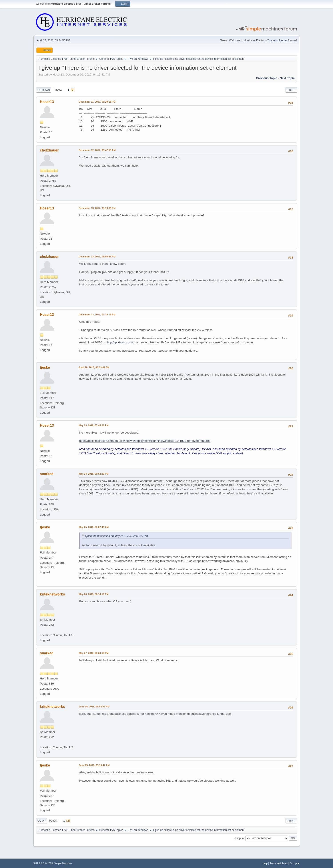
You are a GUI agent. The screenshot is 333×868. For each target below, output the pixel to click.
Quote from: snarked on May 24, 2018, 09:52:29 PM (117, 536)
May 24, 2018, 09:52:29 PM (94, 474)
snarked (47, 474)
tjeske (45, 367)
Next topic (287, 78)
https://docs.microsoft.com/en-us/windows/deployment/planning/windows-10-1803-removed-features (145, 441)
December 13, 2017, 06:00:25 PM (97, 257)
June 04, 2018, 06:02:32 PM (94, 707)
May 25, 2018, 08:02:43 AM (94, 527)
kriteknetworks (53, 594)
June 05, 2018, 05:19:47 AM (94, 765)
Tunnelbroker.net (277, 40)
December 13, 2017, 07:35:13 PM (97, 315)
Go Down (44, 90)
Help (265, 863)
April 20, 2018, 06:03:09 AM (94, 367)
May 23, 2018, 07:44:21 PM (94, 425)
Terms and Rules (279, 863)
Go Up (42, 821)
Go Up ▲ (295, 863)
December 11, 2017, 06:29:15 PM (97, 102)
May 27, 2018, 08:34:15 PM (94, 653)
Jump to (239, 838)
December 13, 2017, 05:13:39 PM (97, 208)
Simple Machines (63, 863)
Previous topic (267, 78)
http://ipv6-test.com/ (120, 342)
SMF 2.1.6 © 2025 (43, 863)
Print (291, 90)
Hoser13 (47, 102)
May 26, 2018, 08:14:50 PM (94, 594)
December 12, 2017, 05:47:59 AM (97, 150)
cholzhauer (49, 150)
